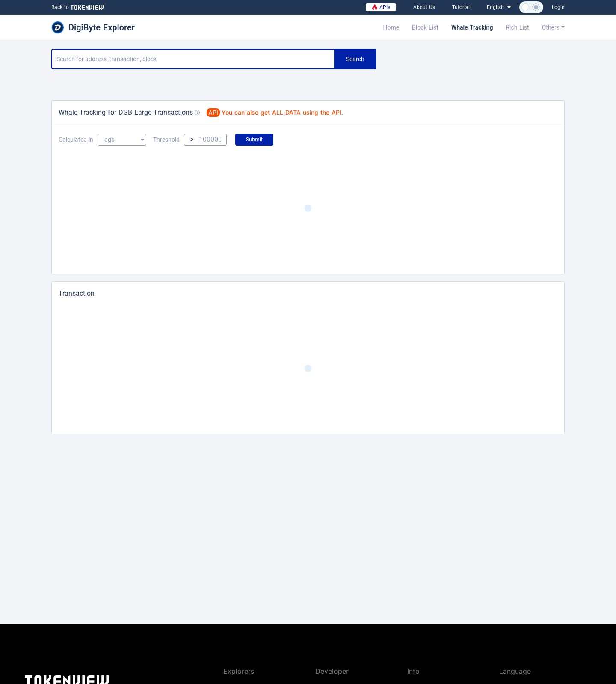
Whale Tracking (472, 27)
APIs (381, 7)
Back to (77, 7)
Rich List (517, 27)
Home (391, 27)
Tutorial (461, 7)
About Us (424, 7)
